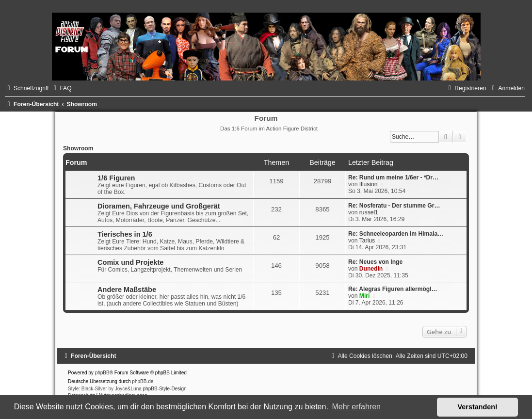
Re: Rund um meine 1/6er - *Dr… (393, 177)
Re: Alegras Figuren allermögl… (393, 289)
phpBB (102, 373)
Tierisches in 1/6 (125, 234)
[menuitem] (61, 88)
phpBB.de (143, 381)
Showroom (78, 148)
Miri (365, 296)
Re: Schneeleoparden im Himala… (396, 234)
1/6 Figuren (116, 178)
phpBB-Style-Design (165, 389)
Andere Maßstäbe (127, 290)
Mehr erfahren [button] (356, 407)
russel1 (369, 212)
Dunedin (371, 269)
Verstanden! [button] (478, 407)
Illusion (369, 184)
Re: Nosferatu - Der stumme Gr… (394, 206)
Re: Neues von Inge (375, 262)
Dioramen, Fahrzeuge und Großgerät (159, 206)
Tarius (367, 241)
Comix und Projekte (130, 262)
